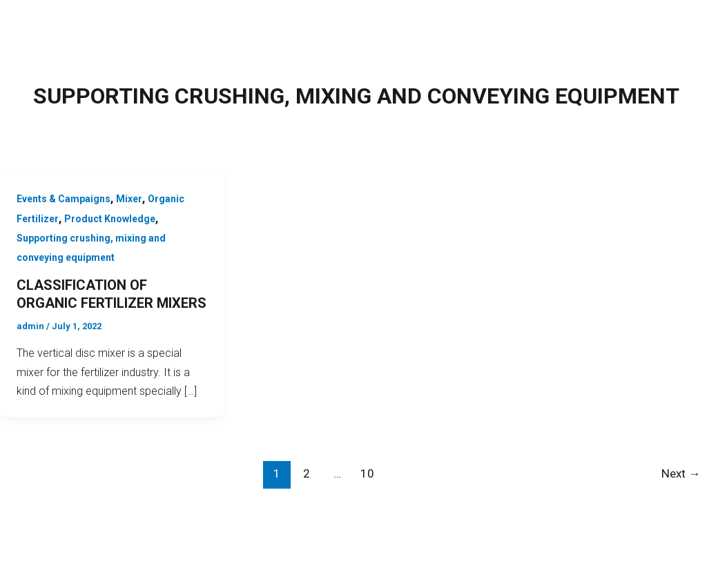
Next (681, 473)
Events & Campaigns (64, 199)
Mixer (129, 199)
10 (367, 473)
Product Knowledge (110, 219)
